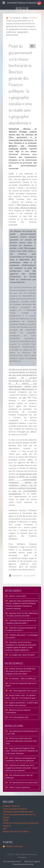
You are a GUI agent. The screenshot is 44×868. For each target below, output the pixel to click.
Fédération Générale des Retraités (18, 812)
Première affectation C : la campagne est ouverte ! (22, 636)
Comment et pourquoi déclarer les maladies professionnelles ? (21, 622)
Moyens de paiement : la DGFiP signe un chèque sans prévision (22, 704)
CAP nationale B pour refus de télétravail (19, 777)
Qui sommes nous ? (12, 861)
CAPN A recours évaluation (19, 787)
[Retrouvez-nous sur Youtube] (24, 8)
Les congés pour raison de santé (21, 655)
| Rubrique (17, 846)
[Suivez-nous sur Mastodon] (20, 8)
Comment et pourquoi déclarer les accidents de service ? (21, 629)
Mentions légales (32, 861)
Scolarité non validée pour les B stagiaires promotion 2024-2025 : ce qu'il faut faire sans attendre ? (22, 768)
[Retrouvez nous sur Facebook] (17, 8)
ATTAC (6, 820)
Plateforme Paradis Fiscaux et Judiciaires (21, 823)
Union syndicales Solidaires (15, 809)
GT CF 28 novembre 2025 (18, 717)
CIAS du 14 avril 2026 (17, 596)
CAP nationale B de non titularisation (23, 783)
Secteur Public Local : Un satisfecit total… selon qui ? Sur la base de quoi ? (21, 697)
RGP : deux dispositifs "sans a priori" (23, 691)
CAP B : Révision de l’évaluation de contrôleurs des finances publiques (21, 759)
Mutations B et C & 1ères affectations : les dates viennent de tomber (22, 615)
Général (9, 846)
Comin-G (7, 826)
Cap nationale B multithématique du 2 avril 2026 (22, 733)
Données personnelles (22, 864)
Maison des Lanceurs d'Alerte (16, 832)
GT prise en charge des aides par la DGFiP (21, 685)
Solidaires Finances (11, 806)
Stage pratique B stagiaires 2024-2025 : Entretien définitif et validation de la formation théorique (22, 751)
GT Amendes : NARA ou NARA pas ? (23, 679)
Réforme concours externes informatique (18, 711)
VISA (5, 829)
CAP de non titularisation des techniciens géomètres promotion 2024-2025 (22, 741)
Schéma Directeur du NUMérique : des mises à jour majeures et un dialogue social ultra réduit (21, 671)
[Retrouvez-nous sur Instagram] (27, 8)
